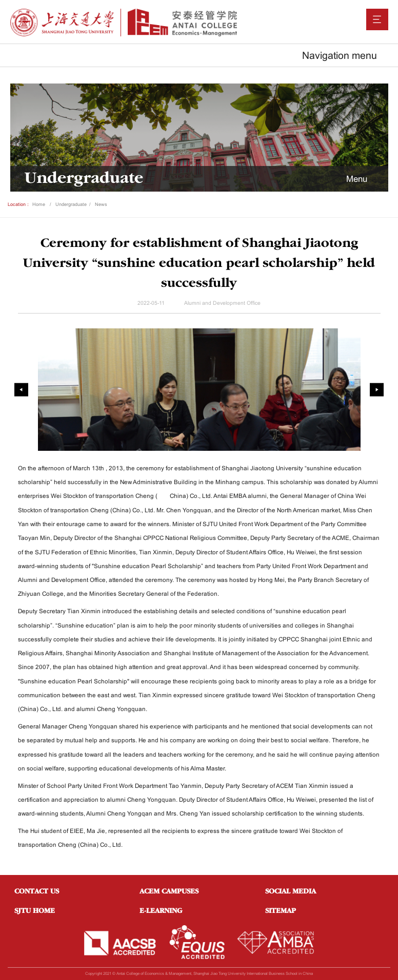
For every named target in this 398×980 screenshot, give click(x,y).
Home (39, 204)
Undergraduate (71, 204)
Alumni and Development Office (222, 303)
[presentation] (21, 390)
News (101, 204)
